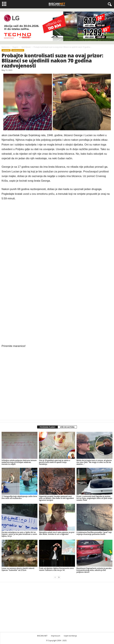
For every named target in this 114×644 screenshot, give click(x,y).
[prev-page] (55, 577)
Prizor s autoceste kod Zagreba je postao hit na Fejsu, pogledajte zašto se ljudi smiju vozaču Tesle (94, 498)
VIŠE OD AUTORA (67, 427)
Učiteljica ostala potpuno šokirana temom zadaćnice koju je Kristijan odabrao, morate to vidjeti (19, 462)
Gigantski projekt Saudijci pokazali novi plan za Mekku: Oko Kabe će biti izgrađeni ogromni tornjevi (56, 498)
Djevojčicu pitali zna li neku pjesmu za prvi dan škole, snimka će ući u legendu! (57, 533)
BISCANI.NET (42, 636)
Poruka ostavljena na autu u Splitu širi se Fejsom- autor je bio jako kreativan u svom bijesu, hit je (19, 534)
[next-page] (59, 577)
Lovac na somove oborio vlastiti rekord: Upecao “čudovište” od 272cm (18, 569)
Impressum (56, 636)
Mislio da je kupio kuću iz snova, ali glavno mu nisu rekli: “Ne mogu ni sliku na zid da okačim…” (94, 462)
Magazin (16, 47)
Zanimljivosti (26, 47)
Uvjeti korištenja (70, 636)
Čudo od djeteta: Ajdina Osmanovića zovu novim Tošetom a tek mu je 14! (56, 569)
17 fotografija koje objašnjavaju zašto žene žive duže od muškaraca (19, 497)
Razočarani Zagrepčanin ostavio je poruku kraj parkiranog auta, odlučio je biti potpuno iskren (94, 570)
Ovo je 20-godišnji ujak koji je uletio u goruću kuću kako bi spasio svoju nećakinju (55, 462)
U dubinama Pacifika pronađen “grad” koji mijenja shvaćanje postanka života (94, 533)
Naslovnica (6, 47)
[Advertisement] (57, 270)
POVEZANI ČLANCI (47, 427)
